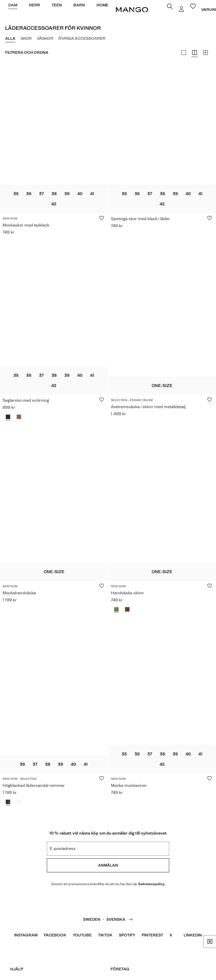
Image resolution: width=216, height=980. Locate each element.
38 (54, 194)
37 (42, 194)
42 (54, 204)
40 (80, 194)
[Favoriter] (194, 7)
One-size (162, 386)
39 (67, 194)
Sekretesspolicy (151, 884)
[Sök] (170, 7)
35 (16, 194)
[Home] (132, 10)
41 (92, 194)
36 (29, 194)
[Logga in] (182, 10)
